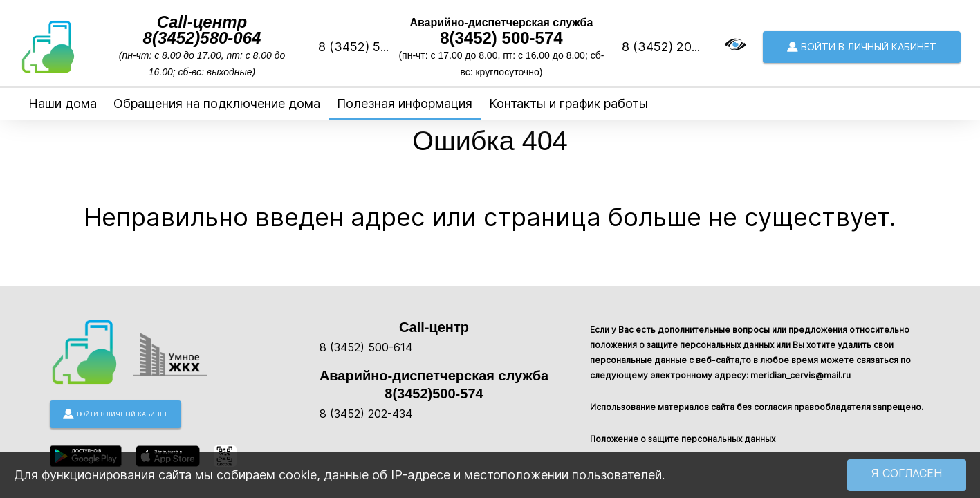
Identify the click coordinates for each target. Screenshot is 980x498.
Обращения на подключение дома (217, 103)
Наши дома (63, 103)
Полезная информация (405, 103)
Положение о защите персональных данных (683, 439)
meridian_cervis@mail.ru (801, 375)
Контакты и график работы (568, 103)
